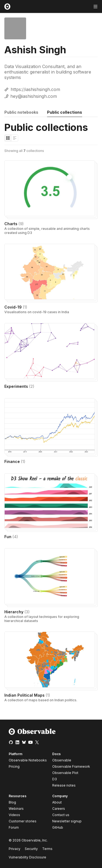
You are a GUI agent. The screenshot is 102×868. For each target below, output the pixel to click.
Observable (62, 760)
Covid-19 (16, 307)
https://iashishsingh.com (35, 89)
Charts (14, 224)
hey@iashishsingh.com (34, 96)
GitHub (58, 827)
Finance (15, 461)
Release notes (64, 785)
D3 (55, 779)
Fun (11, 537)
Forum (14, 827)
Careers (59, 809)
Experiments (19, 386)
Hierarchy (17, 612)
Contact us (61, 815)
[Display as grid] (8, 138)
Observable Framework (71, 766)
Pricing (14, 766)
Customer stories (23, 821)
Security (31, 849)
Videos (14, 815)
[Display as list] (15, 138)
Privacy (15, 849)
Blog (12, 802)
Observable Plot (65, 773)
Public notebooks (21, 112)
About (57, 802)
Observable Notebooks (28, 760)
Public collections (65, 112)
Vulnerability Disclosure (27, 857)
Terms (47, 849)
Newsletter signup (67, 821)
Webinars (16, 809)
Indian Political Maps (27, 695)
